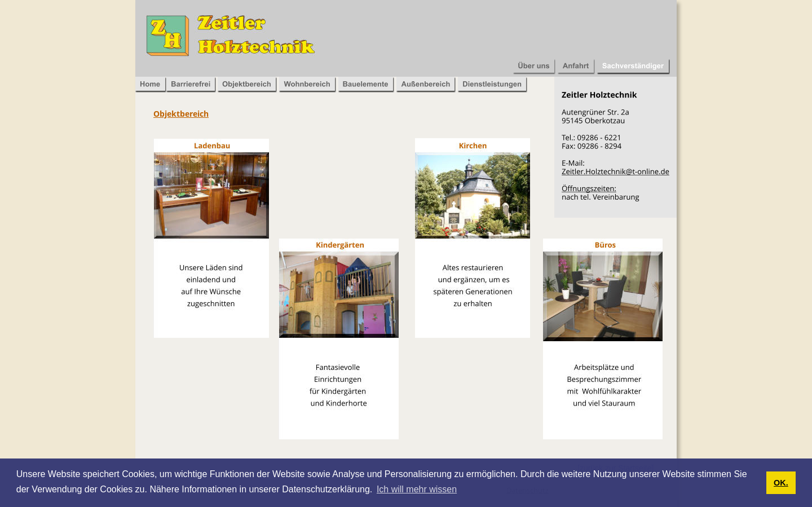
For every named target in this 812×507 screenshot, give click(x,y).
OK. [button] (781, 483)
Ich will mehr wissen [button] (417, 489)
